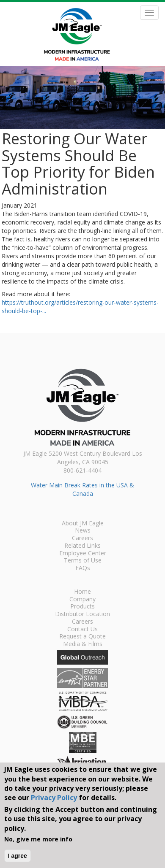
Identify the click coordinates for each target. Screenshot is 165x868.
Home (82, 592)
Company (82, 600)
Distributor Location (82, 614)
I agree (18, 856)
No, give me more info (38, 839)
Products (82, 607)
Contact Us (82, 630)
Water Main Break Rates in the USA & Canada (82, 489)
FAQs (83, 568)
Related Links (82, 546)
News (83, 531)
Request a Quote (82, 637)
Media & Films (83, 644)
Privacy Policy (54, 798)
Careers (82, 538)
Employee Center (83, 554)
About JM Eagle (83, 524)
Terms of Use (83, 561)
